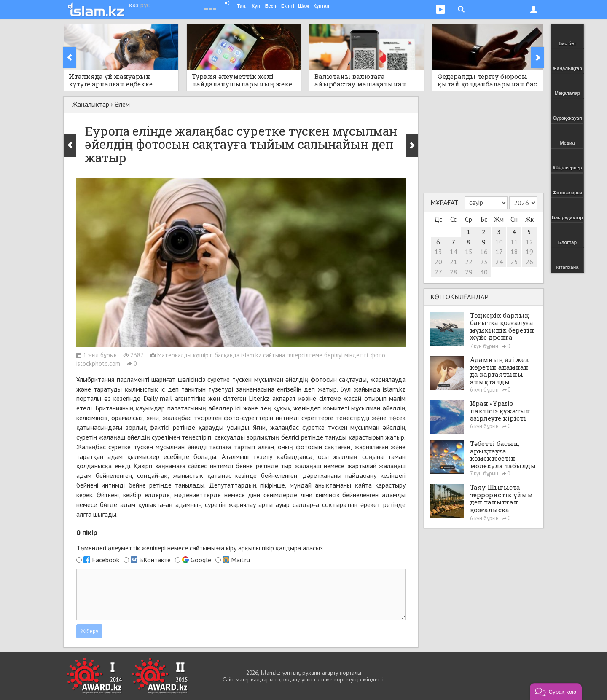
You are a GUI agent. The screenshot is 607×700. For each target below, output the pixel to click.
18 (514, 252)
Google (201, 560)
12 (529, 242)
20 (438, 262)
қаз (134, 5)
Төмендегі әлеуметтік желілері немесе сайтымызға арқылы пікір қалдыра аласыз (200, 548)
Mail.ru (240, 560)
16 (484, 252)
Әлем (122, 104)
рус (145, 5)
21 (454, 262)
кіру (231, 548)
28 (454, 272)
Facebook (106, 560)
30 (484, 272)
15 (469, 252)
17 (499, 252)
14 (454, 252)
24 (499, 262)
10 (499, 242)
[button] (556, 692)
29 (469, 272)
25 (514, 262)
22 (469, 262)
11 (514, 242)
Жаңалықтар (91, 104)
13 (438, 252)
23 (484, 262)
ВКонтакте (155, 560)
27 (438, 272)
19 (529, 252)
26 (529, 262)
